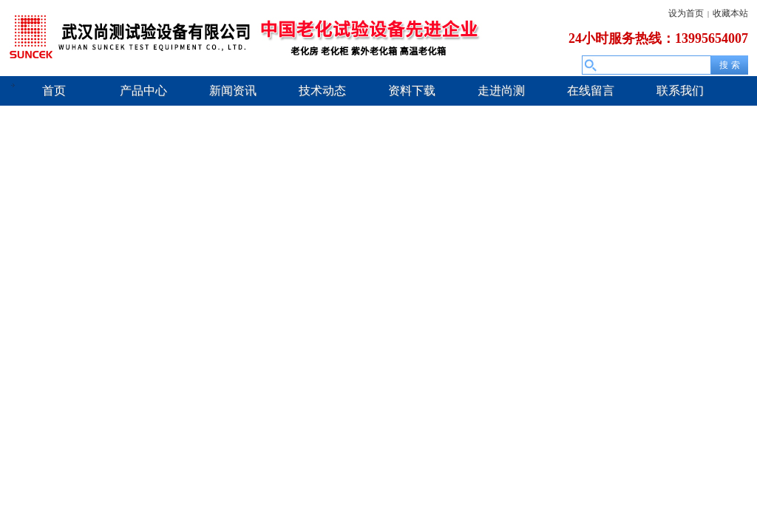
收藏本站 (730, 13)
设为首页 (686, 13)
